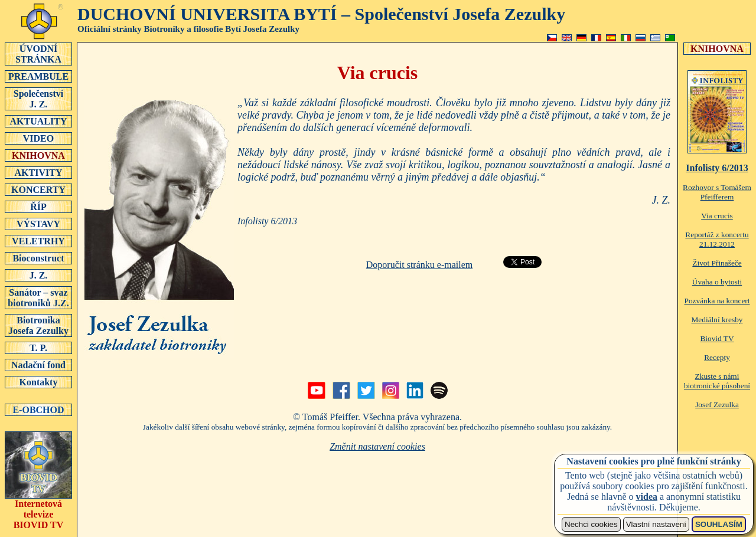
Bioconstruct (38, 258)
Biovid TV (717, 338)
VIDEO (38, 138)
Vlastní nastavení (656, 524)
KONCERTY (38, 189)
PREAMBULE (38, 76)
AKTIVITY (38, 172)
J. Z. (38, 275)
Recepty (717, 357)
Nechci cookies (591, 524)
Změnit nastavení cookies (377, 446)
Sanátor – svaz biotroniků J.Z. (38, 297)
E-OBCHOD (38, 410)
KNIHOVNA (38, 155)
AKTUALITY (38, 121)
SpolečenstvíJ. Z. (38, 99)
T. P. (38, 348)
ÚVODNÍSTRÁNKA (38, 54)
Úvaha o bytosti (717, 282)
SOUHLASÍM (719, 524)
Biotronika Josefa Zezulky (38, 325)
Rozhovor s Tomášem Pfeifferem (717, 192)
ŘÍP (38, 207)
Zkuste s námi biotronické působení (717, 381)
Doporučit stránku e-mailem (419, 265)
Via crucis (717, 216)
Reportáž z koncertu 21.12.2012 (717, 239)
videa (647, 497)
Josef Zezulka (717, 405)
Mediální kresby (717, 320)
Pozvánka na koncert (717, 301)
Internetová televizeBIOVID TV (38, 510)
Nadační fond (38, 365)
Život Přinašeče (717, 263)
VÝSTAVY (38, 224)
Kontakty (38, 382)
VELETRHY (38, 241)
